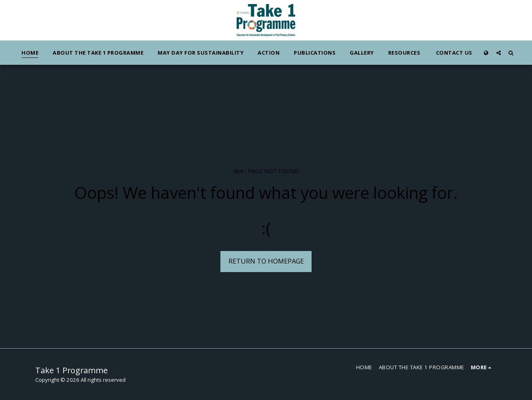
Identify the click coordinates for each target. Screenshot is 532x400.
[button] (499, 53)
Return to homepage (266, 261)
